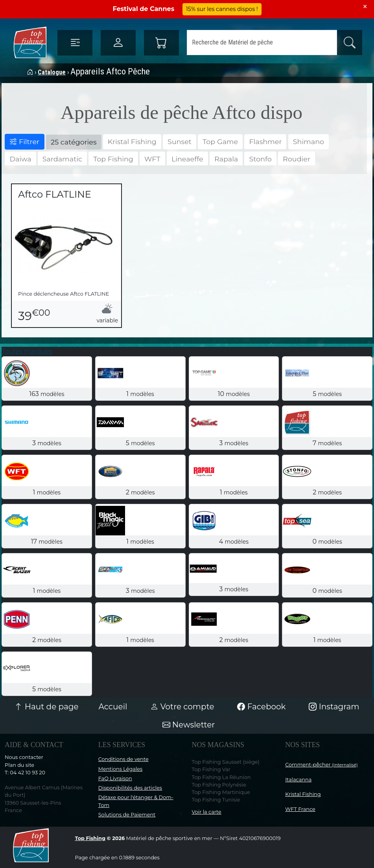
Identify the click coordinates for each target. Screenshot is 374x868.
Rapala (226, 159)
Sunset (180, 142)
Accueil (113, 707)
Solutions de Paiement (127, 815)
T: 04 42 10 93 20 (25, 773)
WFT (152, 159)
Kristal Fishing (132, 142)
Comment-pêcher (321, 765)
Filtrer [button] (25, 142)
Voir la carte (207, 812)
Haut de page (46, 707)
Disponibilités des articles (130, 788)
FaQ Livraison (115, 778)
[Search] (262, 43)
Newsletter (189, 725)
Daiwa (20, 159)
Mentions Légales (120, 769)
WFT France (300, 809)
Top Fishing (113, 159)
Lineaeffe (187, 159)
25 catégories (74, 142)
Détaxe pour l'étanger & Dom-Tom (136, 801)
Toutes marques (27, 351)
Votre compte (182, 707)
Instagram (334, 707)
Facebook (261, 707)
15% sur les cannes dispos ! (222, 9)
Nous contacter (24, 757)
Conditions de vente (123, 759)
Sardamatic (62, 159)
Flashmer (265, 142)
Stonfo (260, 159)
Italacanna (298, 780)
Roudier (297, 159)
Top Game (220, 142)
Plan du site (19, 765)
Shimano (309, 142)
